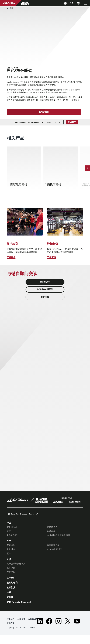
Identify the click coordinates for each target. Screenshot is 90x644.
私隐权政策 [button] (33, 627)
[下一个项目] (87, 176)
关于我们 (11, 586)
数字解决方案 (53, 554)
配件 (9, 562)
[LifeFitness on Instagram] (58, 630)
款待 (9, 539)
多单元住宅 (12, 544)
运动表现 (51, 539)
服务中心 (11, 576)
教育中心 (11, 580)
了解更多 (11, 266)
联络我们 (72, 131)
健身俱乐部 (12, 535)
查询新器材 (45, 290)
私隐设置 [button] (21, 627)
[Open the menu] (85, 3)
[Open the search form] (72, 3)
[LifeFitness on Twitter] (68, 630)
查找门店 (11, 596)
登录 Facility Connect (19, 611)
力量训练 (11, 558)
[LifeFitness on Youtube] (77, 630)
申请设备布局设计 (45, 298)
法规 (9, 601)
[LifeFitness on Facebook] (49, 630)
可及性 (10, 606)
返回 (10, 8)
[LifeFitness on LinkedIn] (40, 630)
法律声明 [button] (11, 631)
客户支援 (45, 306)
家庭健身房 (52, 535)
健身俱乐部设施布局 (16, 572)
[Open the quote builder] (79, 3)
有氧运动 (11, 554)
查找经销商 (12, 591)
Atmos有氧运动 (55, 558)
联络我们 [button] (11, 627)
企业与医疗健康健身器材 (58, 544)
